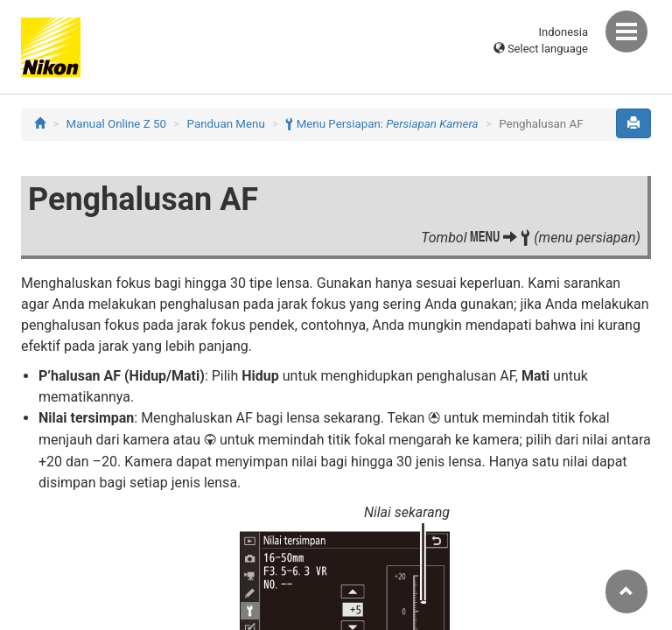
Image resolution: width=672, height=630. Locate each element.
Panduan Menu (226, 124)
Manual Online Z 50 (116, 124)
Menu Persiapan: (381, 124)
